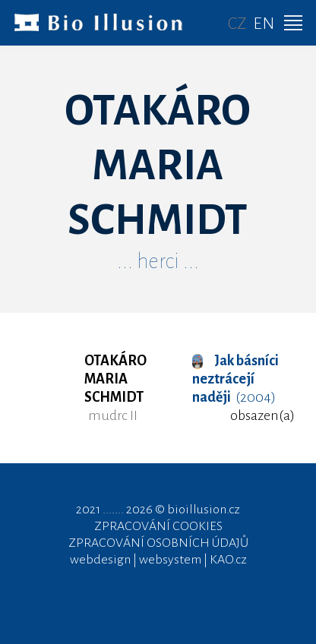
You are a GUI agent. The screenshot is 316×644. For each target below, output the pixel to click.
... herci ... (158, 261)
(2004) (235, 379)
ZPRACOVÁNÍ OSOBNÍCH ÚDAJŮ (158, 543)
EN (264, 24)
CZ (237, 24)
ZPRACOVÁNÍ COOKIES (158, 526)
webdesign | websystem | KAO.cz (158, 560)
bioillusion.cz (204, 510)
